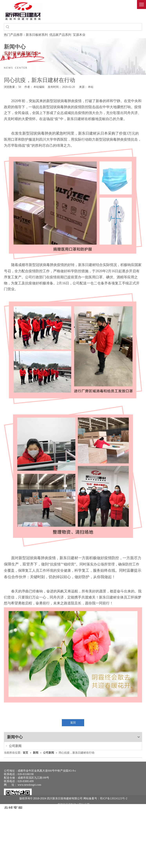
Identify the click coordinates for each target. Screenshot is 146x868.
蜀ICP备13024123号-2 (114, 798)
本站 (91, 87)
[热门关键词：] (8, 27)
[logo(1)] (23, 11)
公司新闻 (14, 746)
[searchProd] (77, 27)
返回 (73, 723)
